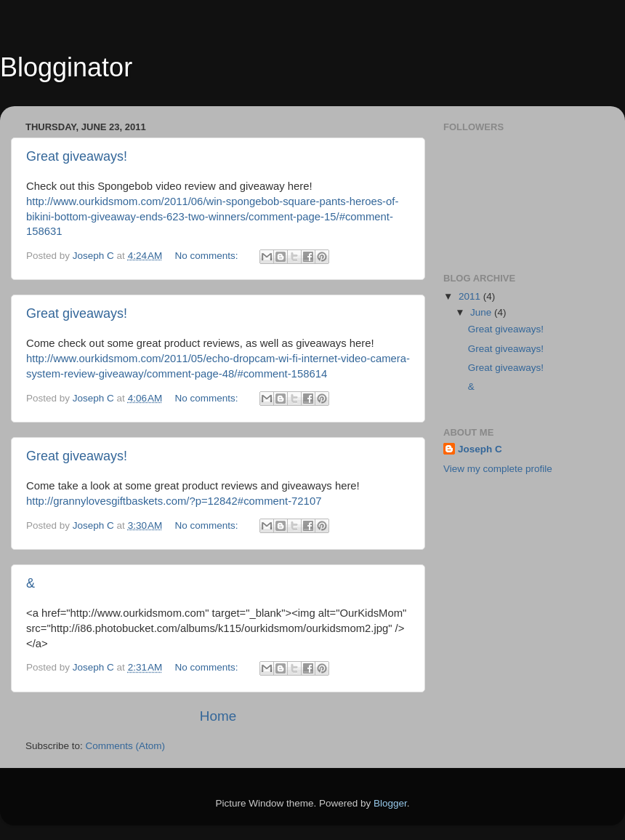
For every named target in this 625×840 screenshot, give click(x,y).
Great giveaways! (77, 156)
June (482, 312)
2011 (471, 296)
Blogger (390, 803)
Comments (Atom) (126, 746)
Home (218, 716)
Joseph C (480, 449)
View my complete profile (498, 469)
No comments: (208, 256)
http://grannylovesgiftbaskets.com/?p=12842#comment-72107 (174, 501)
